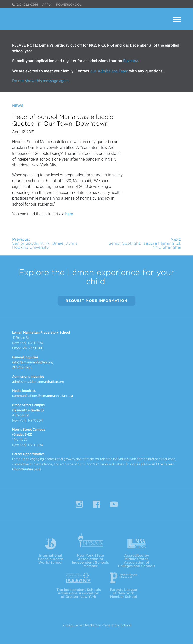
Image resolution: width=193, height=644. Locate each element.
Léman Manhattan (36, 19)
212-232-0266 (33, 348)
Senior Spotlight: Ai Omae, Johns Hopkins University (45, 243)
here (69, 214)
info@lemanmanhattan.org (33, 362)
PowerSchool (69, 4)
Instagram (79, 504)
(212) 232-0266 (27, 4)
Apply (47, 4)
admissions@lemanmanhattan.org (38, 382)
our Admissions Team (109, 71)
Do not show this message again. (41, 81)
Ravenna (130, 61)
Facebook (96, 504)
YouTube (114, 504)
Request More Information (96, 301)
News (18, 106)
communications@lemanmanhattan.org (42, 396)
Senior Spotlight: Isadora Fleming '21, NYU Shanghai (145, 243)
